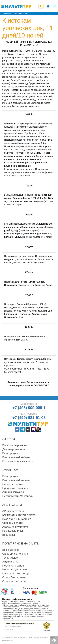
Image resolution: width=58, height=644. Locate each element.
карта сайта (8, 618)
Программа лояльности (17, 488)
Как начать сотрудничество (19, 515)
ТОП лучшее (10, 558)
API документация (13, 511)
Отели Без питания (14, 577)
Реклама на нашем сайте (18, 461)
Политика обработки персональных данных (21, 603)
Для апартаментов (14, 449)
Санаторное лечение (15, 554)
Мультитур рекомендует (17, 574)
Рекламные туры (13, 531)
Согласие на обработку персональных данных (22, 601)
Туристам (10, 470)
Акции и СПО (10, 562)
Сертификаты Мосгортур (17, 496)
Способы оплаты (13, 484)
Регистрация (10, 453)
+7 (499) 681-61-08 (29, 418)
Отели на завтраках (14, 581)
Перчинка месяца (13, 566)
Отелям (9, 439)
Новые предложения (15, 570)
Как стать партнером (15, 445)
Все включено (11, 550)
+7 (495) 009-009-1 (29, 408)
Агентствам (12, 505)
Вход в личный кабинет (17, 457)
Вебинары (9, 535)
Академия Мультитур (15, 527)
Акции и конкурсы (13, 492)
